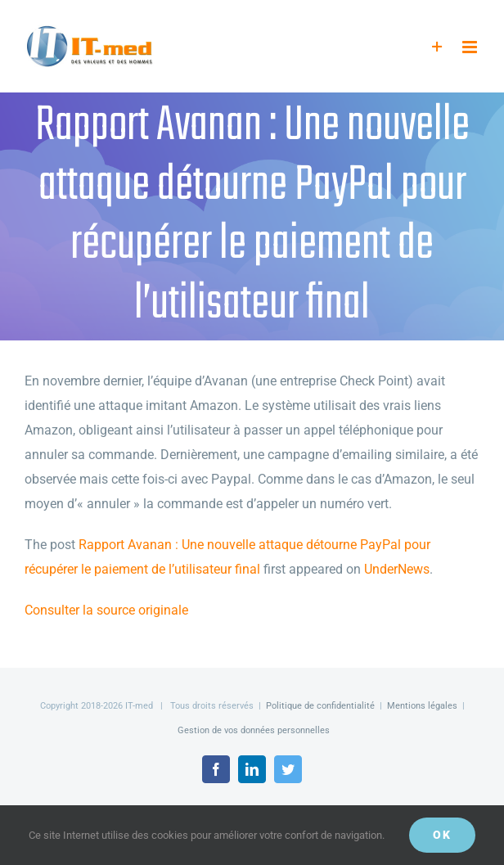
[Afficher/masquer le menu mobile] (471, 47)
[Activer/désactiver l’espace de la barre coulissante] (437, 47)
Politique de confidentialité (320, 706)
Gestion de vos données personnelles (254, 730)
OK (442, 835)
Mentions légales (422, 706)
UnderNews (397, 569)
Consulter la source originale (106, 610)
